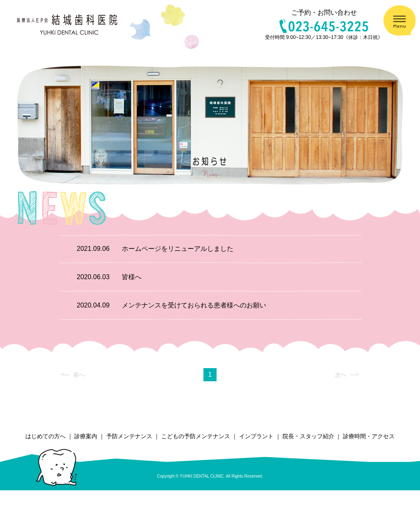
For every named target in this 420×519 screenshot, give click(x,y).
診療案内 (86, 436)
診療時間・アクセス (369, 436)
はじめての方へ (46, 436)
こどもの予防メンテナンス (196, 436)
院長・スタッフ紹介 (308, 436)
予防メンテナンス (129, 436)
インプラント (256, 436)
